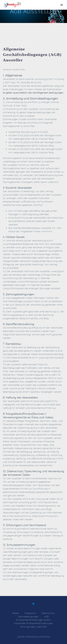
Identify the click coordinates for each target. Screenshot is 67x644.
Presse (16, 613)
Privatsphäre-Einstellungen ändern (34, 620)
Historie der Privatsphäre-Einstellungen (33, 623)
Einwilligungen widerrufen (33, 627)
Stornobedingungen (28, 617)
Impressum (30, 613)
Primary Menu (62, 5)
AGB (46, 617)
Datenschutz (48, 613)
